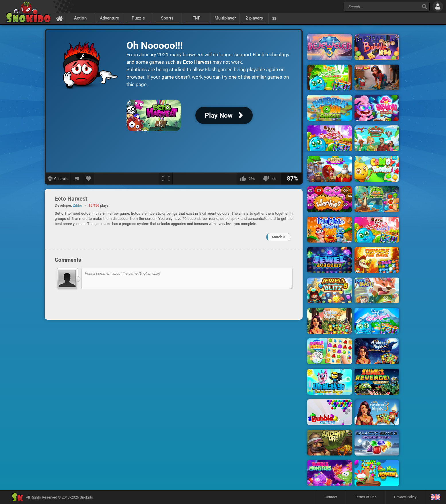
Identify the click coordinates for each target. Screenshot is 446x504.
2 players (254, 18)
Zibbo (77, 205)
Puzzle (138, 18)
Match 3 (278, 237)
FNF (196, 18)
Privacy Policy (405, 497)
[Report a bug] (77, 179)
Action (80, 18)
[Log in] (438, 6)
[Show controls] (58, 179)
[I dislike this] (270, 179)
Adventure (109, 18)
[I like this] (248, 179)
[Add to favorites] (89, 179)
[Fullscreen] (166, 179)
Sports (167, 18)
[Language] (436, 497)
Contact (331, 497)
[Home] (60, 18)
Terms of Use (366, 497)
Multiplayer (225, 18)
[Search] (424, 6)
